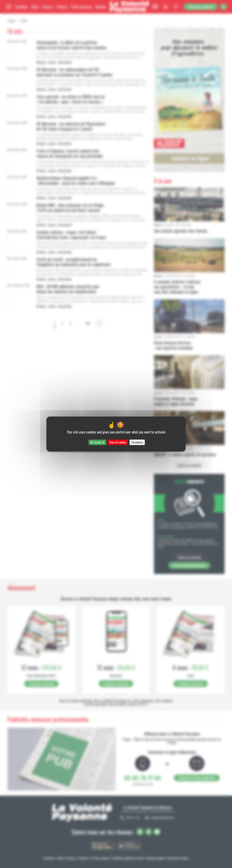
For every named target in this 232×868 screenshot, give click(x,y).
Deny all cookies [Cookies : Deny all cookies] (118, 442)
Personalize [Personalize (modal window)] (137, 442)
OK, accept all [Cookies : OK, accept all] (97, 442)
